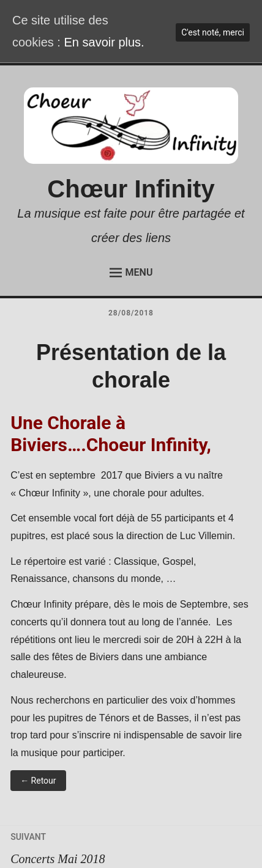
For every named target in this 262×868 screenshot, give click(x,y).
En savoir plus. (104, 42)
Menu (131, 273)
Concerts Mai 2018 (131, 846)
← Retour (38, 781)
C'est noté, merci (213, 32)
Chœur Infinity (131, 189)
